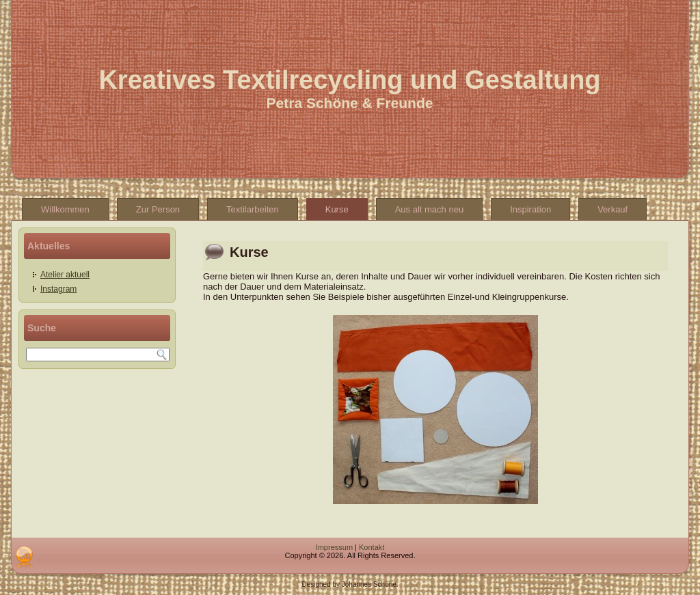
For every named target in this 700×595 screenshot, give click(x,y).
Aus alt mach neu (429, 209)
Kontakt (372, 547)
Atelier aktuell (65, 275)
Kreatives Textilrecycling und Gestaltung (349, 80)
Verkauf (612, 209)
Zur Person (158, 209)
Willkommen (65, 209)
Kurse (337, 209)
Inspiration (530, 209)
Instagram (58, 289)
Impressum (334, 547)
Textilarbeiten (253, 209)
